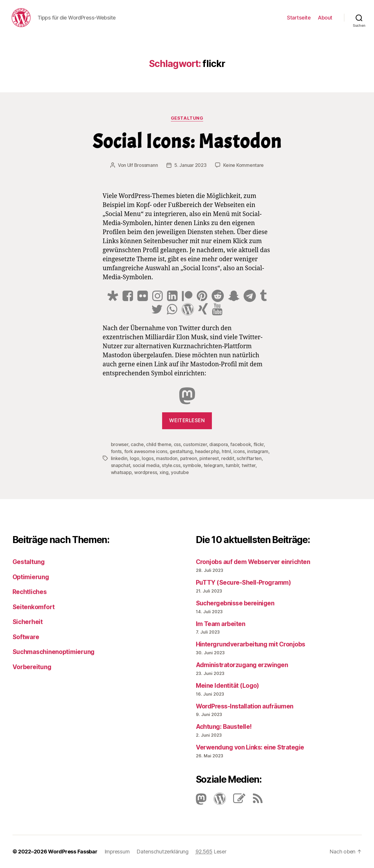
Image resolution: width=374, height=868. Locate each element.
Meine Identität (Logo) (227, 686)
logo (135, 458)
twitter (249, 465)
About (325, 18)
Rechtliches (30, 592)
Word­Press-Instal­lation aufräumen (245, 706)
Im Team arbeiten (221, 624)
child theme (159, 444)
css (177, 444)
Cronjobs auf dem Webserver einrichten (253, 562)
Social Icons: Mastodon (187, 141)
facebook (241, 444)
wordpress (146, 472)
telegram (213, 465)
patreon (189, 458)
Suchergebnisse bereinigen (235, 603)
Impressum (117, 852)
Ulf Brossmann (143, 165)
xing (164, 472)
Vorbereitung (32, 667)
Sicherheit (28, 622)
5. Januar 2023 (190, 165)
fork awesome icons (146, 451)
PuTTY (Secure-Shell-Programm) (243, 583)
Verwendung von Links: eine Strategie (250, 747)
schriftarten (249, 458)
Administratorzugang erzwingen (242, 665)
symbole (192, 465)
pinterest (209, 458)
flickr (259, 444)
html (226, 451)
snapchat (121, 465)
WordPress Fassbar (73, 852)
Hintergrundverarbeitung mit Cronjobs (251, 644)
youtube (180, 472)
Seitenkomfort (34, 607)
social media (146, 465)
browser (120, 444)
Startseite (299, 18)
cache (137, 444)
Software (26, 637)
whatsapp (121, 472)
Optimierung (31, 577)
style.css (171, 465)
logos (148, 458)
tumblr (232, 465)
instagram (258, 451)
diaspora (219, 444)
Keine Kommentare (243, 165)
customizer (195, 444)
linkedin (119, 458)
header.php (207, 451)
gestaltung (181, 451)
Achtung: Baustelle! (224, 727)
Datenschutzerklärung (163, 852)
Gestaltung (187, 118)
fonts (116, 451)
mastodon (167, 458)
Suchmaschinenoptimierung (54, 652)
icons (239, 451)
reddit (228, 458)
